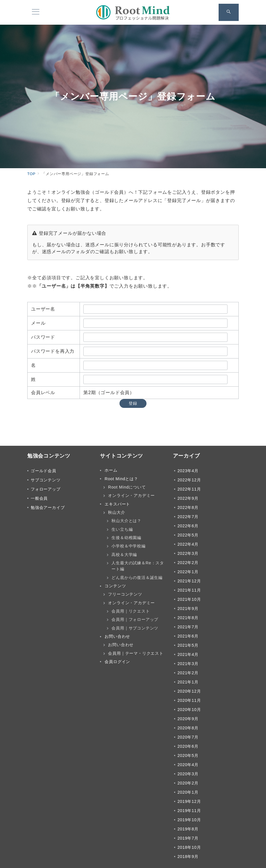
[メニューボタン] (36, 12)
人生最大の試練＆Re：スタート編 (138, 566)
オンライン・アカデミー (131, 495)
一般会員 (39, 498)
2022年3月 (188, 553)
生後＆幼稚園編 (126, 538)
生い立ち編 (122, 529)
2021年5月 (188, 645)
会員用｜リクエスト (131, 611)
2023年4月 (188, 471)
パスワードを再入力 (53, 351)
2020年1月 (188, 792)
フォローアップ (46, 489)
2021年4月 (188, 654)
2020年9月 (188, 719)
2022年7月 (188, 517)
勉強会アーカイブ (48, 507)
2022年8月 (188, 507)
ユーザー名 (43, 309)
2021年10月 (189, 599)
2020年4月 (188, 765)
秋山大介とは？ (126, 521)
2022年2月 (188, 563)
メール (38, 323)
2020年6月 (188, 746)
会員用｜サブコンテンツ (135, 628)
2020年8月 (188, 728)
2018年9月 (188, 857)
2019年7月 (188, 838)
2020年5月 (188, 755)
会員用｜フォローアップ (135, 619)
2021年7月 (188, 627)
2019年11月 (189, 811)
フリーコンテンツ (125, 594)
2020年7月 (188, 737)
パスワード (43, 337)
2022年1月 (188, 572)
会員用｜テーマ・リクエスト (136, 653)
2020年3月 (188, 774)
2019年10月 (189, 820)
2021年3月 (188, 664)
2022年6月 (188, 526)
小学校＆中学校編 (128, 546)
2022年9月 (188, 498)
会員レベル (43, 393)
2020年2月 (188, 783)
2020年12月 (189, 691)
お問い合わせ (121, 645)
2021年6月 (188, 636)
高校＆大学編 (124, 555)
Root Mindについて (127, 487)
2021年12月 (189, 581)
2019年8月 (188, 829)
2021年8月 (188, 618)
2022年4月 (188, 544)
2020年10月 (189, 710)
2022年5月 (188, 535)
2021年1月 (188, 682)
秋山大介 (116, 512)
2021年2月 (188, 673)
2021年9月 (188, 609)
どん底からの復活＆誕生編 (137, 578)
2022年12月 (189, 480)
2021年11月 (189, 590)
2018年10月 (189, 847)
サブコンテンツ (46, 480)
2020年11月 (189, 700)
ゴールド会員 (44, 471)
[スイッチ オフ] (229, 12)
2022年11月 (189, 489)
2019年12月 (189, 801)
